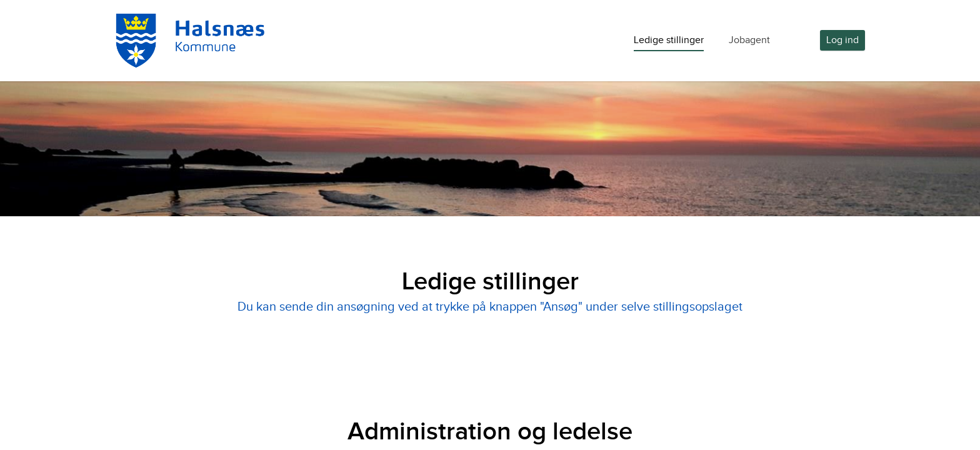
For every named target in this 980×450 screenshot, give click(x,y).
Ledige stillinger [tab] (669, 40)
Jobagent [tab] (749, 40)
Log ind (842, 40)
